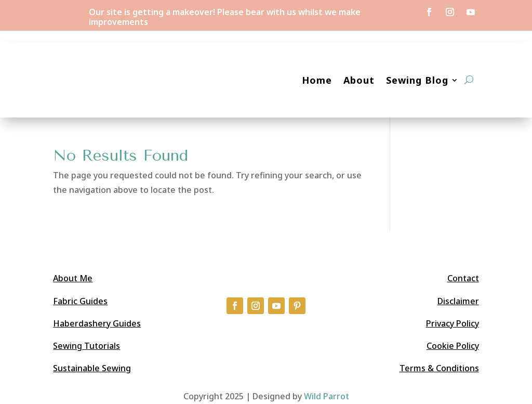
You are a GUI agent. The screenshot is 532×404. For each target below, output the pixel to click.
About (359, 80)
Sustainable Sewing (92, 368)
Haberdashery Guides (97, 323)
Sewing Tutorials (87, 346)
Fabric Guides (80, 301)
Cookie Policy (453, 346)
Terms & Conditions (439, 368)
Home (317, 80)
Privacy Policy (453, 323)
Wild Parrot (327, 396)
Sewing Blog (417, 80)
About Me (73, 278)
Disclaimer (458, 301)
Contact (463, 278)
